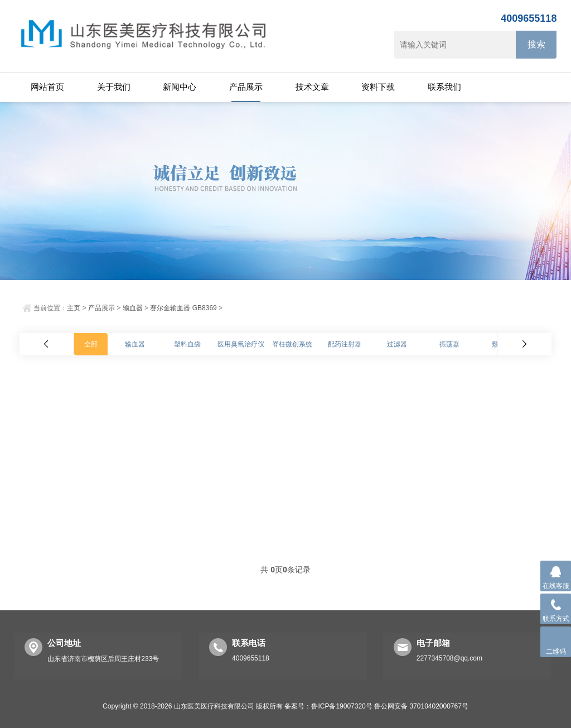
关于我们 (114, 87)
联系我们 (444, 87)
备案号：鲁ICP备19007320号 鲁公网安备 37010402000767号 (376, 706)
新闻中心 (180, 87)
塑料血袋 (187, 344)
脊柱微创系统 (292, 344)
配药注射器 (345, 344)
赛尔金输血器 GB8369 (183, 308)
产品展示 (246, 87)
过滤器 (397, 344)
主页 (74, 308)
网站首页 (47, 87)
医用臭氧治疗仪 (241, 344)
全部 (91, 344)
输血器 (133, 308)
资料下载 (378, 87)
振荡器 (449, 344)
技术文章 (312, 87)
